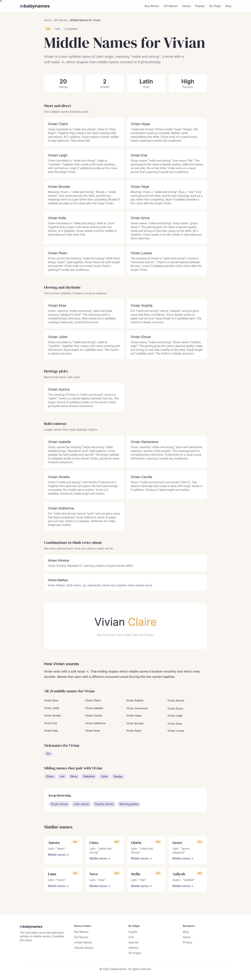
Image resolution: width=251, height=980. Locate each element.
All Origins (135, 953)
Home (48, 20)
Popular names (104, 805)
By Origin (215, 6)
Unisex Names (83, 943)
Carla (104, 782)
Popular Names (84, 948)
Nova (74, 779)
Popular (200, 6)
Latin (58, 29)
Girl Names (171, 6)
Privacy (187, 943)
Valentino (89, 780)
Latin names (82, 805)
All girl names (60, 805)
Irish (131, 938)
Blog (228, 6)
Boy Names (152, 6)
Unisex (186, 6)
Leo (62, 778)
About (186, 938)
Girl (48, 29)
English (133, 933)
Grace (50, 777)
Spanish (134, 943)
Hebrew (133, 948)
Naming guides (129, 805)
